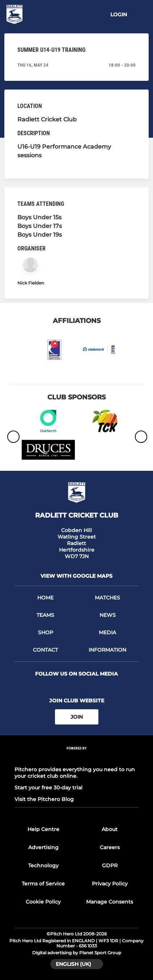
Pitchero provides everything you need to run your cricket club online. (75, 773)
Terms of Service (43, 884)
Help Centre (43, 829)
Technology (43, 865)
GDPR (110, 865)
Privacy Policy (110, 884)
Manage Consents (110, 902)
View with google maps (76, 576)
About (110, 829)
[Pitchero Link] (77, 758)
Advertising (43, 847)
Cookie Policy (43, 902)
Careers (110, 847)
